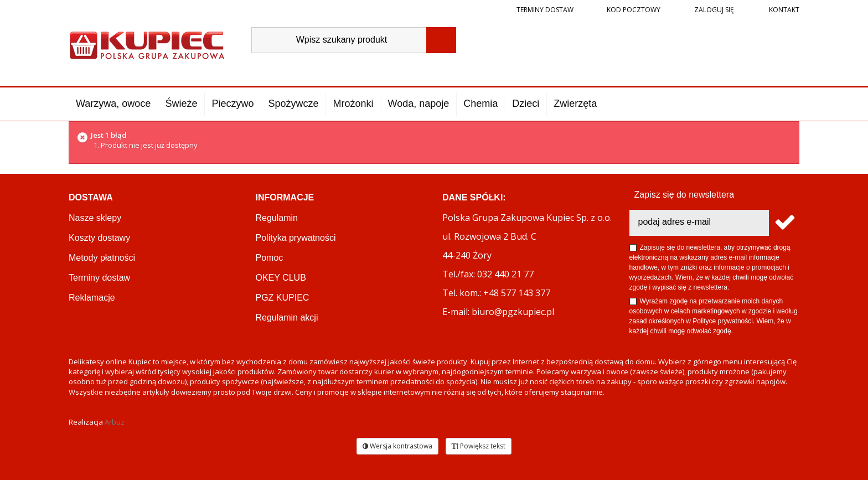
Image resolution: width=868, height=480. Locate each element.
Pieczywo (232, 104)
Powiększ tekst (479, 446)
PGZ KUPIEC (283, 298)
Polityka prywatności (296, 238)
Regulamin (277, 218)
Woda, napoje (419, 104)
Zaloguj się (713, 10)
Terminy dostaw (545, 10)
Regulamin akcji (287, 318)
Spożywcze (293, 104)
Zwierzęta (575, 104)
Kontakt (783, 10)
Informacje (285, 197)
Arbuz (115, 422)
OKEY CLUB (281, 278)
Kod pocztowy (634, 10)
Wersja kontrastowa (397, 446)
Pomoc (270, 258)
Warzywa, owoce (113, 104)
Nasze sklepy (95, 218)
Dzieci (526, 104)
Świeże (181, 104)
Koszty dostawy (99, 238)
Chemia (480, 104)
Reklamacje (92, 298)
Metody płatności (102, 258)
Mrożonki (353, 104)
